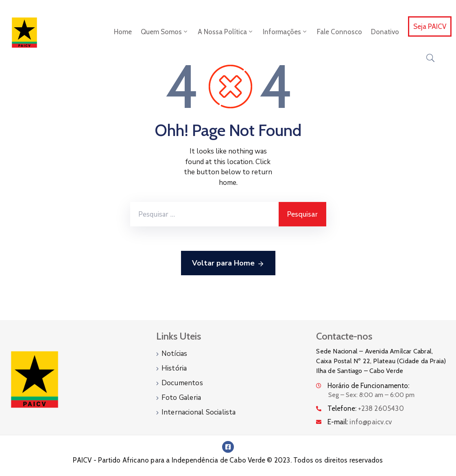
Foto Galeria (181, 398)
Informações (285, 32)
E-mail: (360, 422)
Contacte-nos (344, 336)
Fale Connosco (339, 32)
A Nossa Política (226, 32)
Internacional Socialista (199, 412)
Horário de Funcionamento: (368, 386)
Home (123, 32)
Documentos (182, 383)
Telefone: (365, 408)
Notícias (175, 354)
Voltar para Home (228, 263)
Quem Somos (165, 32)
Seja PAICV (430, 26)
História (174, 368)
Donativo (385, 32)
